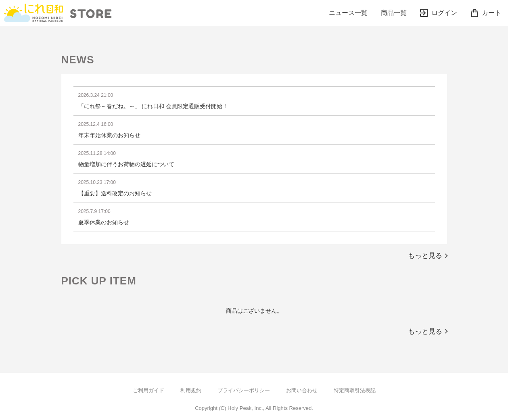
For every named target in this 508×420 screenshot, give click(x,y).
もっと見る (425, 256)
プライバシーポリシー (244, 390)
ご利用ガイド (148, 390)
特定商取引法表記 (355, 390)
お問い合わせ (302, 390)
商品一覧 (394, 13)
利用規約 (191, 390)
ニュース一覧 (348, 13)
